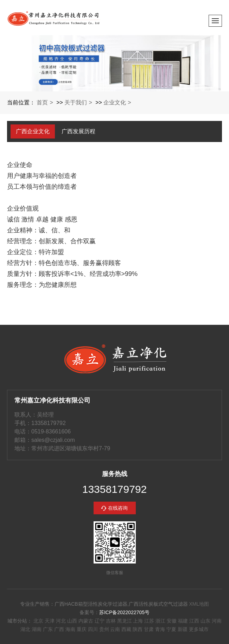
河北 (61, 621)
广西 (59, 629)
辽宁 (100, 621)
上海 (138, 621)
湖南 (37, 629)
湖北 (25, 629)
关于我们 (76, 102)
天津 (50, 621)
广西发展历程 (78, 131)
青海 (160, 629)
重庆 (82, 629)
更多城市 (199, 629)
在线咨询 (118, 508)
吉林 (111, 621)
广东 (48, 629)
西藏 (126, 629)
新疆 (183, 629)
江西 (194, 621)
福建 (183, 621)
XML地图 (199, 604)
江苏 (149, 621)
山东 (205, 621)
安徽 (172, 621)
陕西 (138, 629)
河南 (217, 621)
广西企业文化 (33, 131)
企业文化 (115, 102)
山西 (72, 621)
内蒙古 (86, 621)
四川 (93, 629)
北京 (38, 621)
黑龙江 (125, 621)
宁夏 (171, 629)
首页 (42, 102)
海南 (70, 629)
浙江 (160, 621)
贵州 (104, 629)
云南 (115, 629)
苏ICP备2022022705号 (124, 612)
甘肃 (149, 629)
